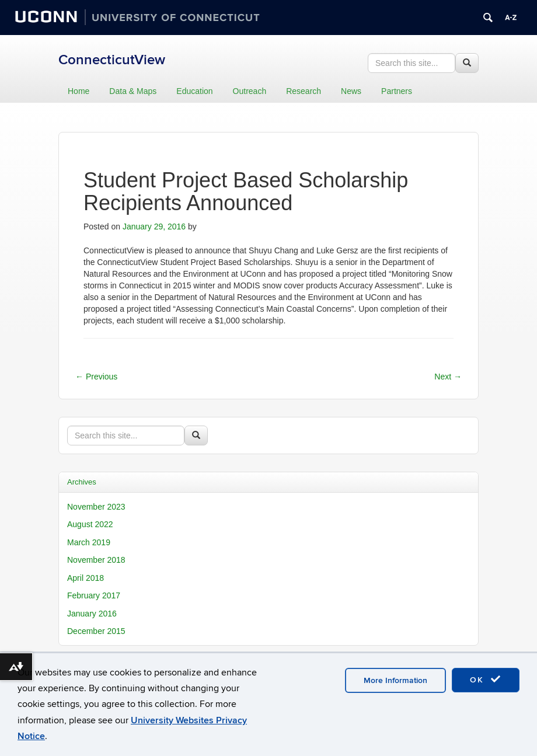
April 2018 (86, 578)
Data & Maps (133, 91)
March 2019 (89, 542)
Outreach (250, 91)
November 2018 (96, 560)
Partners (397, 91)
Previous (96, 377)
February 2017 (94, 595)
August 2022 (90, 524)
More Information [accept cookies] (395, 680)
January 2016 (92, 614)
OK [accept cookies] (486, 680)
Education (194, 91)
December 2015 (96, 631)
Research (304, 91)
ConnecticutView (112, 60)
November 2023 (96, 507)
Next (448, 377)
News (351, 91)
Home (79, 91)
